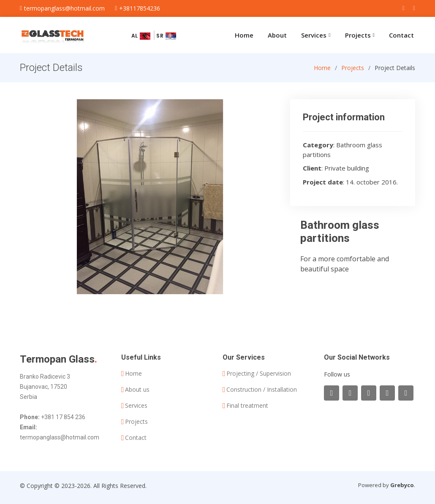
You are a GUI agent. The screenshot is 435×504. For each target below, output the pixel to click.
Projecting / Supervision (259, 374)
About (277, 35)
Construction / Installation (262, 390)
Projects (353, 76)
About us (137, 390)
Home (244, 35)
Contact (401, 35)
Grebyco (402, 485)
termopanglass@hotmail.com (60, 437)
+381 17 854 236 (63, 417)
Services (136, 406)
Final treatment (247, 406)
